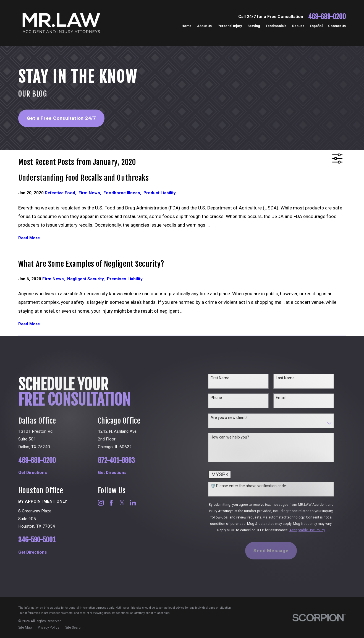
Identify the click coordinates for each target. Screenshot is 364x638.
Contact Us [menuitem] (337, 26)
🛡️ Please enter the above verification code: (253, 486)
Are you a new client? (234, 417)
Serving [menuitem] (254, 26)
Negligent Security (87, 279)
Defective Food (62, 193)
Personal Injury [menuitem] (230, 26)
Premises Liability (125, 279)
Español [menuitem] (316, 26)
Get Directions (39, 473)
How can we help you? (234, 437)
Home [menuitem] (187, 26)
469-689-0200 (327, 17)
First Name (224, 378)
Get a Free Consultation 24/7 (61, 118)
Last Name (290, 378)
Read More (29, 238)
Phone (221, 398)
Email (285, 398)
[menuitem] (25, 627)
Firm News (91, 193)
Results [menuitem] (298, 26)
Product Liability (160, 193)
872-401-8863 (124, 461)
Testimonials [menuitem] (276, 26)
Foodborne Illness (123, 193)
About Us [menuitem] (204, 26)
